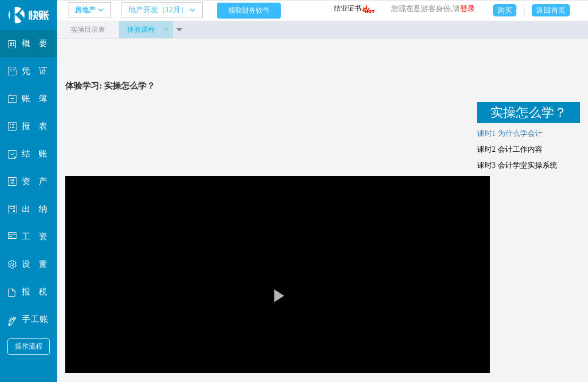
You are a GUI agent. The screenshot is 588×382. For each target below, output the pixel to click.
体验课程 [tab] (141, 29)
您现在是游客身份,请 (433, 9)
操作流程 (29, 346)
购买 (505, 10)
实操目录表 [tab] (88, 29)
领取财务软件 (249, 10)
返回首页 (551, 10)
